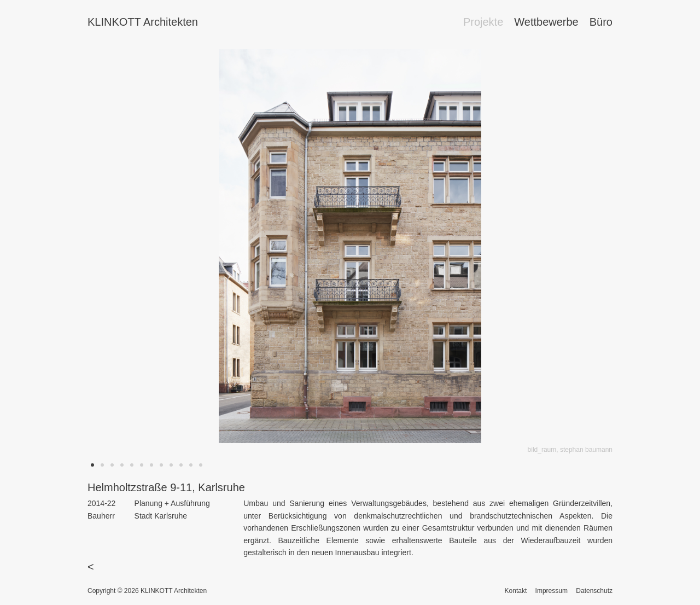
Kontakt (516, 591)
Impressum (552, 591)
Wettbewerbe (546, 22)
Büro (601, 22)
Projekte (483, 22)
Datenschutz (594, 591)
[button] (92, 465)
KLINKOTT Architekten (143, 22)
